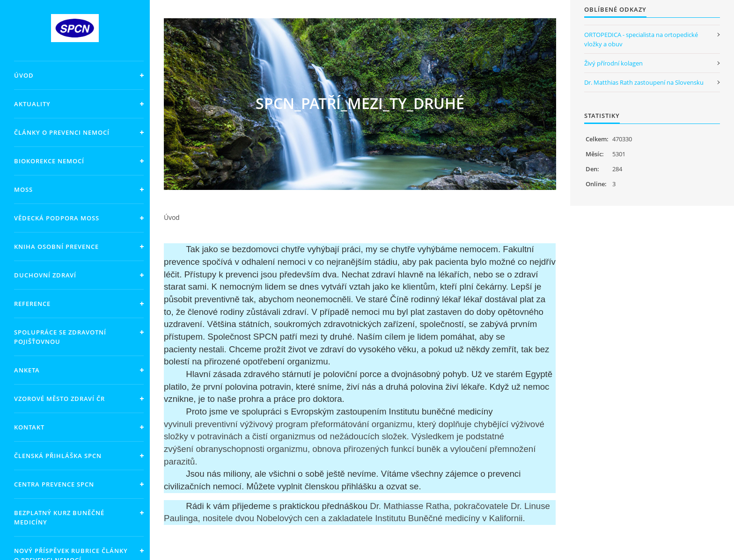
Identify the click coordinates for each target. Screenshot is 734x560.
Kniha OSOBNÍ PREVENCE (56, 247)
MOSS (23, 189)
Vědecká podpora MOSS (57, 218)
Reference (32, 304)
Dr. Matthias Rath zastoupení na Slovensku (644, 82)
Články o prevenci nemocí (62, 132)
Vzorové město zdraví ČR (59, 399)
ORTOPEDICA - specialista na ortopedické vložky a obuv (641, 39)
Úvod (24, 75)
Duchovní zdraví (45, 275)
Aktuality (32, 104)
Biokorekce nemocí (49, 161)
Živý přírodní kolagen (613, 63)
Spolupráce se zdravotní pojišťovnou (60, 337)
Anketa (27, 370)
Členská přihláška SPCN (58, 456)
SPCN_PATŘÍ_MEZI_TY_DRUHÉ (360, 103)
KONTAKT (29, 427)
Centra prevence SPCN (54, 484)
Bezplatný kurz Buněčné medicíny (59, 517)
